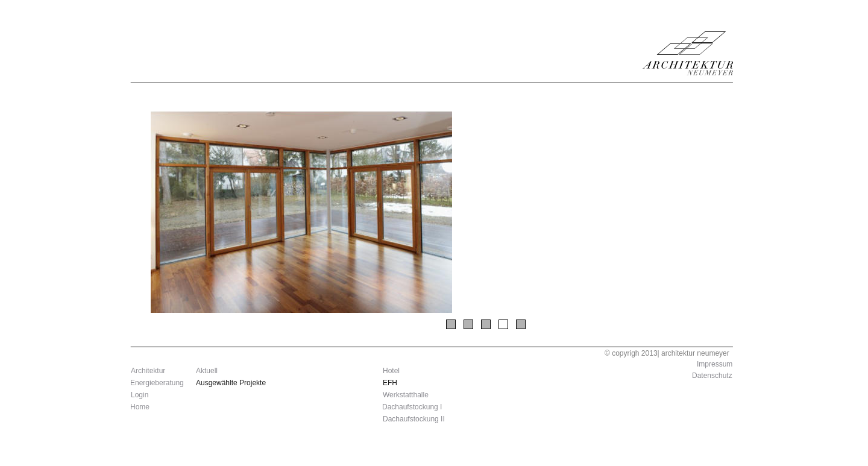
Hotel (391, 371)
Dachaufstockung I (412, 407)
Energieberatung (157, 383)
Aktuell (207, 371)
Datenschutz (712, 376)
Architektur (148, 371)
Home (140, 407)
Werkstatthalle (406, 395)
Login (140, 395)
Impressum (715, 364)
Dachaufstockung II (414, 419)
